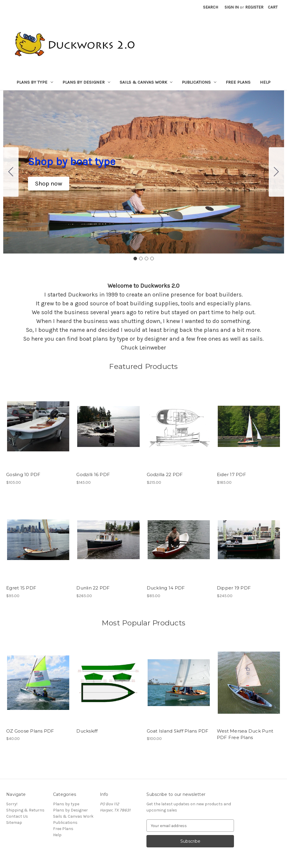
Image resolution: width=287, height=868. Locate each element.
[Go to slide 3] (146, 259)
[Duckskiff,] (108, 683)
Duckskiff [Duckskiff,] (87, 731)
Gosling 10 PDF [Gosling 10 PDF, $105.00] (23, 474)
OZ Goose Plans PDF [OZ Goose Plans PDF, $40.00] (30, 731)
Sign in (232, 7)
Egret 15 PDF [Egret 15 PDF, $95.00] (21, 588)
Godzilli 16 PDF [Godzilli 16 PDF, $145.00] (93, 474)
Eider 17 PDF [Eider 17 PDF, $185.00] (231, 474)
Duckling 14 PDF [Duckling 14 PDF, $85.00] (166, 588)
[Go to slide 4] (11, 172)
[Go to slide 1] (135, 259)
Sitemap (14, 823)
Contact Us (17, 816)
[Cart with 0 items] (273, 7)
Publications (199, 82)
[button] (49, 184)
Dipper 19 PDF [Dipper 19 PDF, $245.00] (234, 588)
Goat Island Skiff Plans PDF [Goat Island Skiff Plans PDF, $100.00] (178, 731)
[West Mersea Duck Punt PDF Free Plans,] (249, 683)
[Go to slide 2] (276, 172)
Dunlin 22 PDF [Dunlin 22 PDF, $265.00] (93, 588)
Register (254, 7)
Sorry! (12, 804)
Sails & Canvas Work (146, 82)
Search (211, 7)
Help (265, 82)
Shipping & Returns (25, 810)
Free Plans (238, 82)
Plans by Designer (86, 82)
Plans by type (35, 82)
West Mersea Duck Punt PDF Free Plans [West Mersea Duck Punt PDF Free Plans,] (245, 734)
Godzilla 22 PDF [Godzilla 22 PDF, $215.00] (165, 474)
